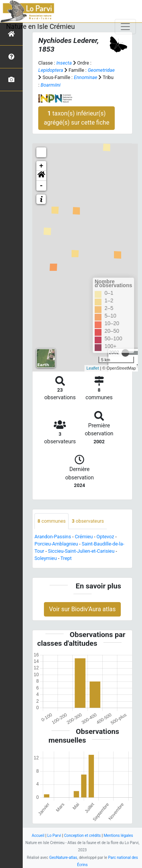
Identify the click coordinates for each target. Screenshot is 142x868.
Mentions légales (119, 836)
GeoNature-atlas (63, 858)
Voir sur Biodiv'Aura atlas (82, 609)
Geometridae (101, 70)
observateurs (88, 521)
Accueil (38, 836)
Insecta (64, 63)
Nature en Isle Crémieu (41, 26)
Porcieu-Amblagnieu (56, 544)
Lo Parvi (54, 836)
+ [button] (41, 166)
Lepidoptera (51, 70)
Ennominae (86, 77)
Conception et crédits (82, 836)
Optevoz (105, 537)
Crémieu (84, 537)
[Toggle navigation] (125, 27)
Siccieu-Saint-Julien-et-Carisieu (81, 551)
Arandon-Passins (53, 537)
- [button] (41, 186)
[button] (41, 176)
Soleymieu (46, 558)
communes (51, 521)
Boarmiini (51, 85)
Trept (66, 558)
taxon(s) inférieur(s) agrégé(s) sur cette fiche (77, 118)
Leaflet (93, 368)
